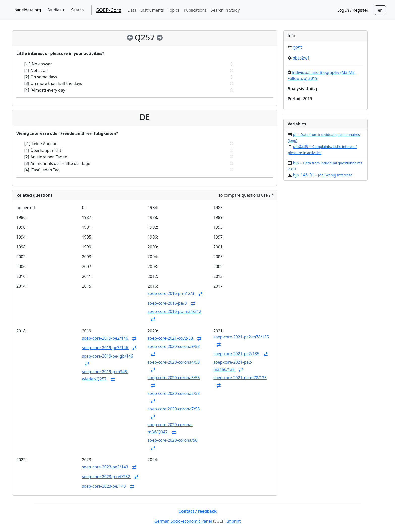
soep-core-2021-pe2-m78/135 (241, 337)
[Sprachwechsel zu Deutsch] (380, 10)
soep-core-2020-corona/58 (173, 440)
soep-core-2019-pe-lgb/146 (107, 356)
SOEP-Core (109, 10)
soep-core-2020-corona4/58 (174, 362)
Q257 (298, 48)
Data (132, 10)
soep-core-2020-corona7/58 (174, 409)
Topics (174, 10)
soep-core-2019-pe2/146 (105, 338)
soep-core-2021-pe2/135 (237, 354)
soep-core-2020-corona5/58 (174, 378)
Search (78, 10)
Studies (56, 10)
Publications (195, 10)
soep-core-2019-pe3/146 (105, 348)
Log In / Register (353, 10)
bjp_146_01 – (323, 175)
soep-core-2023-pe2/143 (105, 467)
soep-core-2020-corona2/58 (174, 393)
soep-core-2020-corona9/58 (174, 346)
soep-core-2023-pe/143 (104, 486)
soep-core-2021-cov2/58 (171, 338)
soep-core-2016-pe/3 (168, 303)
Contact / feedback (198, 511)
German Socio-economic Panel (183, 521)
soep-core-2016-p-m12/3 (171, 293)
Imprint (234, 521)
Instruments (152, 10)
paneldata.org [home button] (28, 10)
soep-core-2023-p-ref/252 (106, 477)
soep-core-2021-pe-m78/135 (240, 378)
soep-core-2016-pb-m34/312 (174, 311)
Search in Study (225, 10)
